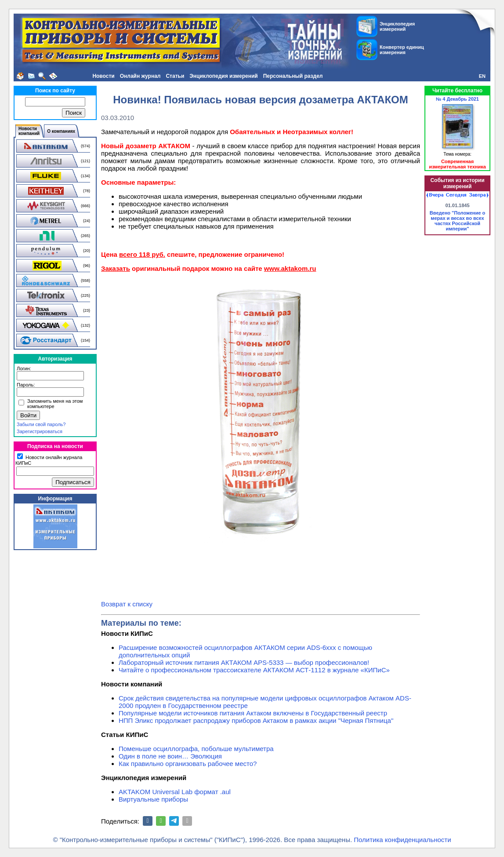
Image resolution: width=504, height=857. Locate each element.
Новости (103, 76)
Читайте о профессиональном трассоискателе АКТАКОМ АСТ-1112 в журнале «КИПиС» (254, 670)
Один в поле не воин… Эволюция (170, 756)
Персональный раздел (293, 76)
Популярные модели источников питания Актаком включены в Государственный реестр (253, 713)
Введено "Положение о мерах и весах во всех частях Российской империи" (457, 221)
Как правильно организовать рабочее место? (188, 764)
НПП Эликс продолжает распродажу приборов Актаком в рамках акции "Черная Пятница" (256, 720)
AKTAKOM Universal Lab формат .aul (175, 792)
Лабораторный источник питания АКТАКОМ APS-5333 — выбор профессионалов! (244, 662)
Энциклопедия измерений (223, 76)
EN (482, 76)
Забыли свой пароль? (41, 424)
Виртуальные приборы (153, 799)
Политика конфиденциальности (402, 840)
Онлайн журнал (140, 76)
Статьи (175, 76)
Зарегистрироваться (40, 431)
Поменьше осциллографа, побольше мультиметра (196, 749)
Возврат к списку (127, 604)
